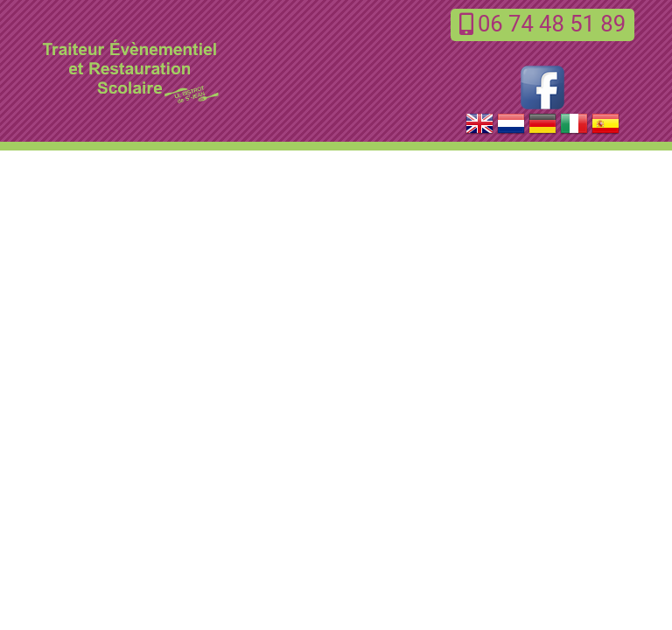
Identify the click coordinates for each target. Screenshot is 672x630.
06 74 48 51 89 (542, 24)
